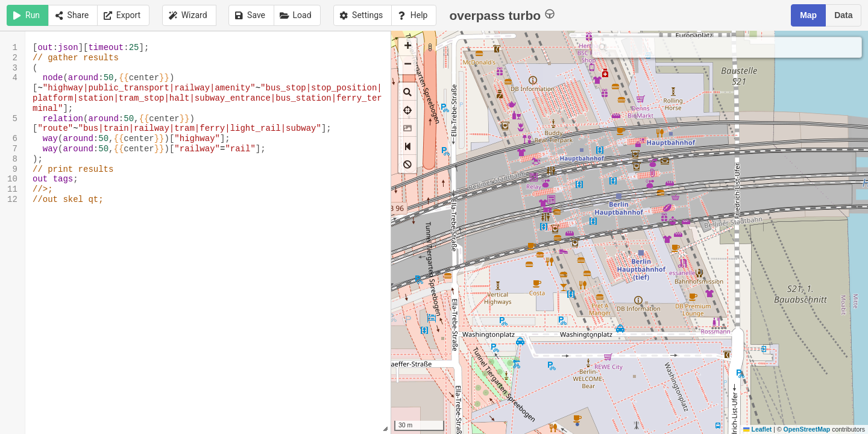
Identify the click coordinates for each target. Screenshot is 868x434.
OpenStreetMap (807, 429)
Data (843, 15)
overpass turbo (502, 15)
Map (808, 15)
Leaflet (757, 429)
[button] (407, 47)
